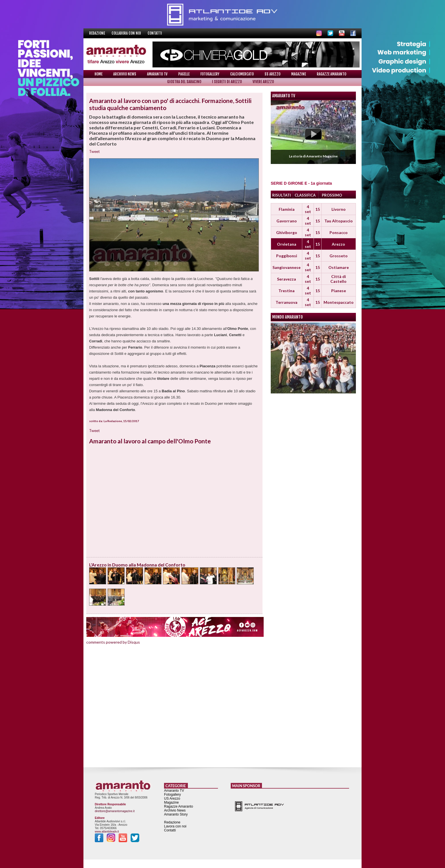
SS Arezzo (272, 74)
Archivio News (125, 74)
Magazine (299, 74)
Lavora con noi (175, 826)
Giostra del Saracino (184, 82)
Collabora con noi (127, 33)
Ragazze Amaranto (331, 74)
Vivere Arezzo (263, 82)
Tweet (94, 151)
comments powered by (113, 642)
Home (98, 74)
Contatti (155, 33)
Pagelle (184, 74)
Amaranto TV (157, 74)
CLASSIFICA (305, 195)
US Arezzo (172, 799)
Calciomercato (242, 74)
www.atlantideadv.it (107, 832)
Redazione (97, 33)
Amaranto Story (176, 814)
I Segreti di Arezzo (227, 82)
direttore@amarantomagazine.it (115, 811)
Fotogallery (210, 74)
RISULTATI (282, 195)
